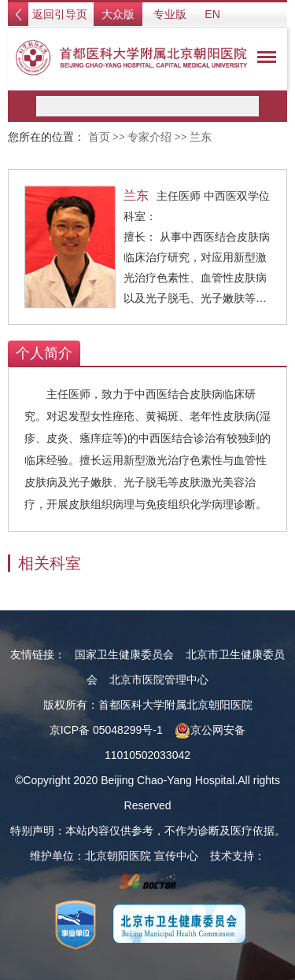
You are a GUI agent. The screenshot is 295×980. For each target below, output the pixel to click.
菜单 (263, 60)
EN (212, 14)
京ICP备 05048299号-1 (106, 730)
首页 (99, 137)
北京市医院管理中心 (159, 680)
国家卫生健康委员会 (124, 654)
